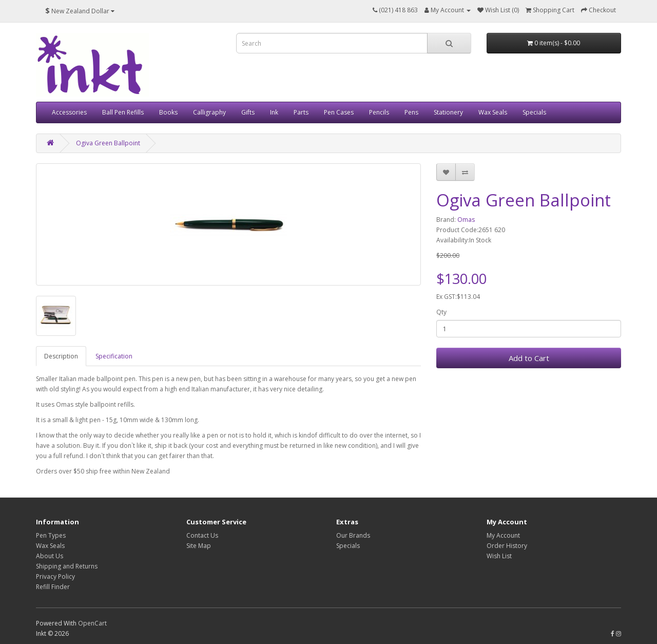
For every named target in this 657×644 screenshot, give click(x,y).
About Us (50, 556)
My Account (503, 535)
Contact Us (202, 535)
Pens (411, 112)
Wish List (499, 556)
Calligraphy (209, 112)
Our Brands (353, 535)
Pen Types (51, 535)
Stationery (448, 112)
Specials (534, 112)
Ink (274, 112)
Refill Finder (53, 587)
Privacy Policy (55, 576)
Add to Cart (529, 358)
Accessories (69, 112)
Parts (301, 112)
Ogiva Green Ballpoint (108, 143)
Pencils (379, 112)
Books (168, 112)
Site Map (199, 546)
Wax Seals (493, 112)
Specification (114, 356)
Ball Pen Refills (123, 112)
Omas (466, 220)
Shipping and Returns (67, 566)
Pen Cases (339, 112)
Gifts (248, 112)
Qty (441, 312)
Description (61, 356)
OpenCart (92, 623)
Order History (507, 546)
